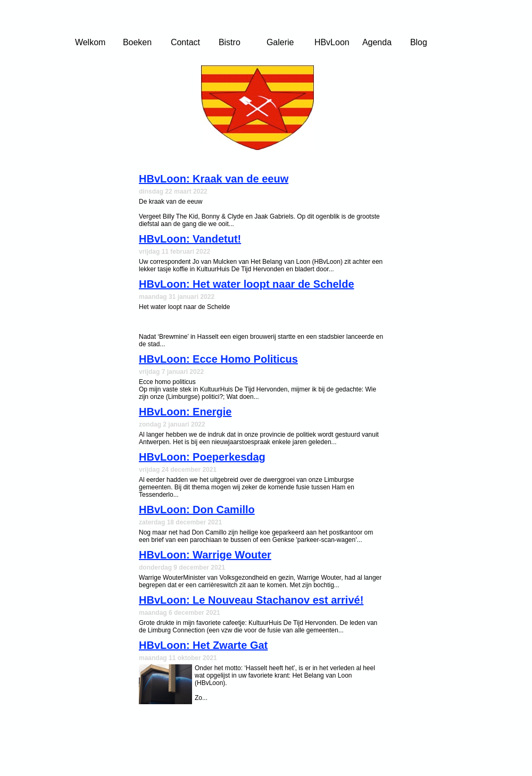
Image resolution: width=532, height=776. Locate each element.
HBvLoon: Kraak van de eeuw (214, 179)
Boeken (137, 43)
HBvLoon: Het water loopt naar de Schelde (247, 284)
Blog (419, 43)
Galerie (280, 43)
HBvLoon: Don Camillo (197, 510)
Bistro (230, 43)
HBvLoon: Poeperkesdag (202, 457)
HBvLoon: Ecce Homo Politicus (218, 359)
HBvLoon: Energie (185, 412)
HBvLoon (332, 43)
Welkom (90, 43)
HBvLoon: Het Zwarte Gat (203, 645)
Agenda (377, 43)
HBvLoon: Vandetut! (190, 239)
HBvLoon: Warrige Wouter (205, 555)
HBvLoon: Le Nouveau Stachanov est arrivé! (251, 600)
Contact (185, 43)
